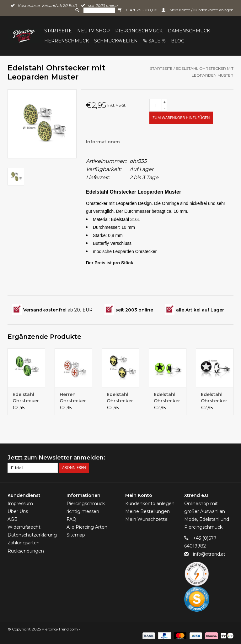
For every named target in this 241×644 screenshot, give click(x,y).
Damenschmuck (189, 31)
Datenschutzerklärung (32, 535)
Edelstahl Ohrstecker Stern (167, 398)
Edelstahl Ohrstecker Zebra (26, 398)
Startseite (58, 31)
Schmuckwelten (116, 41)
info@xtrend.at (209, 554)
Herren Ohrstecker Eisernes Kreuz (73, 398)
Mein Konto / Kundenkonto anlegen (198, 10)
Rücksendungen (26, 551)
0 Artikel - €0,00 (138, 10)
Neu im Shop (94, 31)
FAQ (71, 519)
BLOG (178, 41)
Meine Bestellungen (147, 511)
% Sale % (154, 41)
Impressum (20, 504)
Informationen (103, 142)
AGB (13, 519)
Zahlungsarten (24, 543)
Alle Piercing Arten (87, 527)
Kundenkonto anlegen (150, 504)
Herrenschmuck (67, 41)
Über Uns (18, 511)
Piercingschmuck (139, 31)
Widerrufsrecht (24, 527)
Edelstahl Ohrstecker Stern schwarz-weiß (214, 398)
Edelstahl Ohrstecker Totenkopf (120, 398)
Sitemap (76, 535)
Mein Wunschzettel (147, 519)
